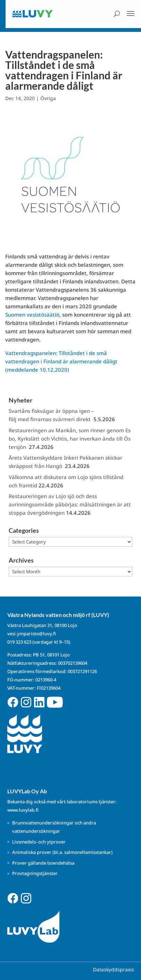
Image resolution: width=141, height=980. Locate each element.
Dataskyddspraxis (114, 969)
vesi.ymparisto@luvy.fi (32, 634)
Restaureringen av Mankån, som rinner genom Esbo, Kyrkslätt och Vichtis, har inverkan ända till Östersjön (70, 439)
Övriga (48, 98)
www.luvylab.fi (23, 810)
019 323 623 (19, 642)
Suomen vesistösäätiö (32, 315)
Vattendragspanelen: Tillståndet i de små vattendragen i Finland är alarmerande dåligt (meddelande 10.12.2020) (61, 361)
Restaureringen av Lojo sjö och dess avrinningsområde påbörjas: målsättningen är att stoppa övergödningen (70, 504)
